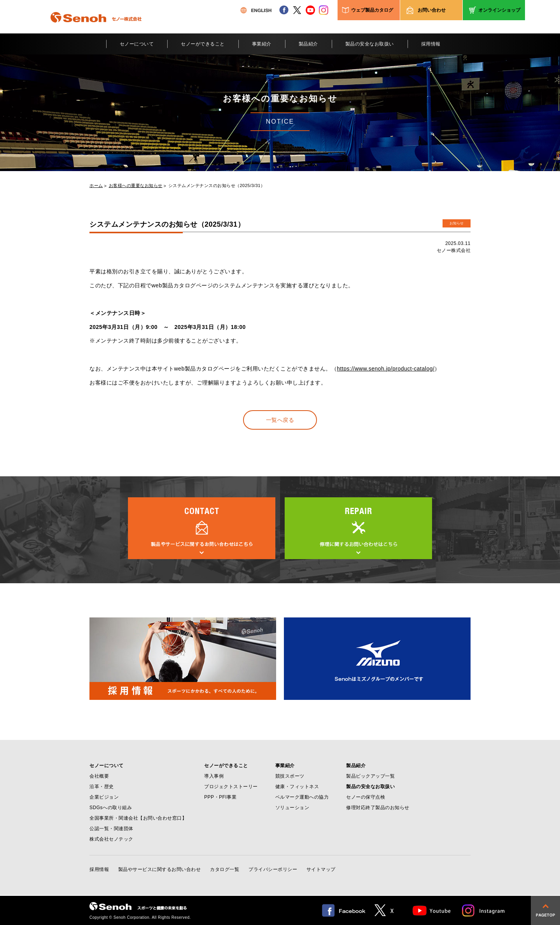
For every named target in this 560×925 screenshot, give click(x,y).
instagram (324, 10)
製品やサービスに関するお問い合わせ (160, 869)
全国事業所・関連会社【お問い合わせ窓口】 (138, 818)
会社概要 (99, 776)
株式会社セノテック (111, 839)
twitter (297, 10)
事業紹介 (262, 44)
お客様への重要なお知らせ (136, 186)
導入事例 (214, 776)
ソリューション (292, 808)
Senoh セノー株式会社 (96, 29)
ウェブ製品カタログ (372, 10)
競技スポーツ (290, 776)
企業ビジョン (104, 797)
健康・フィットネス (297, 787)
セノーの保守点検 (366, 797)
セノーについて (137, 44)
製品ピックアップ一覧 (370, 776)
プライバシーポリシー (273, 869)
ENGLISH (256, 10)
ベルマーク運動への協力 (302, 797)
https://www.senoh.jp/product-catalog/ (386, 369)
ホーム (96, 186)
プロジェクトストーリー (231, 787)
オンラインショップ (499, 10)
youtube (310, 10)
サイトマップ (321, 869)
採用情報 (431, 44)
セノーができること (203, 44)
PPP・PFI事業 (220, 797)
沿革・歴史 (102, 787)
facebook (284, 10)
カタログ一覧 (225, 869)
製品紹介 (308, 44)
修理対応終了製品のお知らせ (378, 808)
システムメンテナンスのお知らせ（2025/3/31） (217, 186)
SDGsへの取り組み (111, 808)
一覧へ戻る (280, 420)
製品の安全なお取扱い (370, 44)
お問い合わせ (432, 10)
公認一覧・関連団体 (111, 829)
